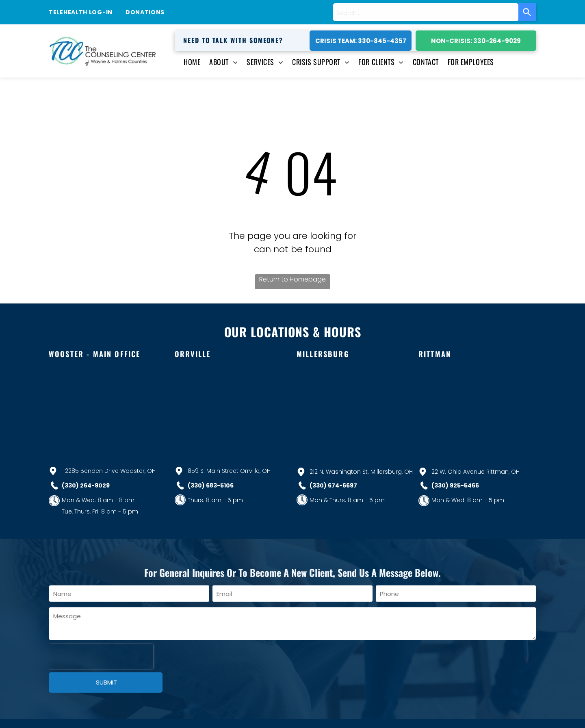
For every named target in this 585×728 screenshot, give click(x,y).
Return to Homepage (292, 279)
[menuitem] (187, 62)
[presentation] (101, 656)
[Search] (527, 12)
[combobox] (426, 12)
